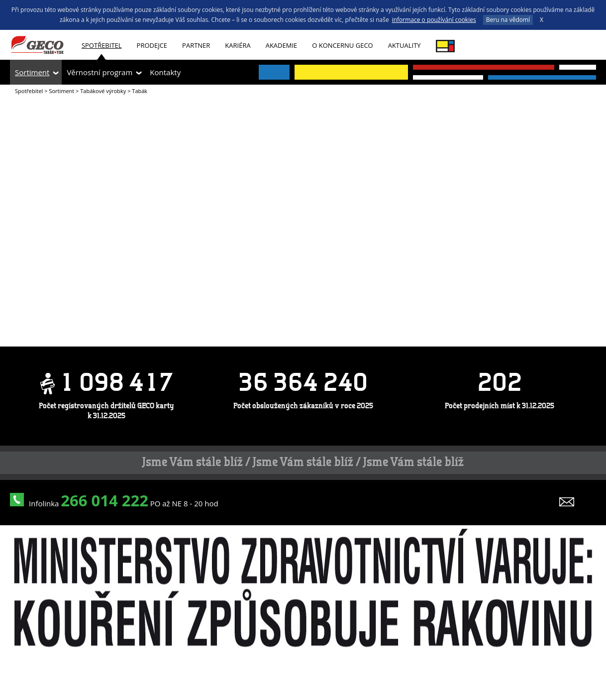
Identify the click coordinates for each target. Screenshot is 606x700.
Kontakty (165, 72)
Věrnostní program (100, 72)
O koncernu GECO (342, 45)
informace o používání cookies (434, 20)
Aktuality (404, 45)
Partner (196, 45)
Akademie (282, 45)
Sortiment (32, 72)
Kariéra (238, 45)
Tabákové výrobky (103, 91)
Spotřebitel (102, 45)
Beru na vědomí (508, 20)
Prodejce (152, 45)
